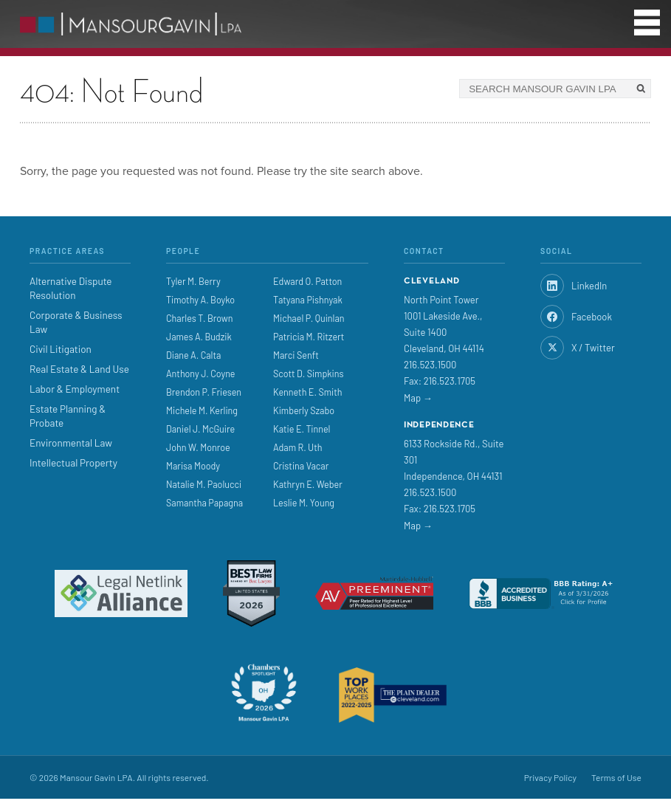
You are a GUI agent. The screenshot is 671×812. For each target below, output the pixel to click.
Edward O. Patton (307, 281)
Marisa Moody (193, 466)
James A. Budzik (199, 337)
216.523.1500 (430, 365)
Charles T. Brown (200, 318)
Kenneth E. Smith (308, 392)
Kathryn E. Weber (308, 484)
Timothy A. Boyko (200, 300)
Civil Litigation (61, 349)
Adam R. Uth (298, 447)
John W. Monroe (198, 447)
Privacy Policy (550, 777)
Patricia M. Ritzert (309, 337)
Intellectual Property (73, 462)
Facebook (576, 317)
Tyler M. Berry (193, 281)
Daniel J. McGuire (200, 429)
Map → (418, 398)
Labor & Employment (75, 389)
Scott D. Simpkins (309, 374)
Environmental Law (71, 443)
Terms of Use (616, 777)
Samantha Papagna (204, 503)
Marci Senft (296, 355)
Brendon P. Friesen (204, 392)
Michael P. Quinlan (309, 318)
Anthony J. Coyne (200, 374)
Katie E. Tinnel (302, 429)
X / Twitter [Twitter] (578, 348)
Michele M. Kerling (202, 410)
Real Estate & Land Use (79, 369)
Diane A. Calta (193, 355)
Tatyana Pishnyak (308, 300)
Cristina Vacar (301, 466)
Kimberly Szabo (304, 410)
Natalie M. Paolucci (204, 484)
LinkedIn (574, 286)
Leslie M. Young (304, 503)
